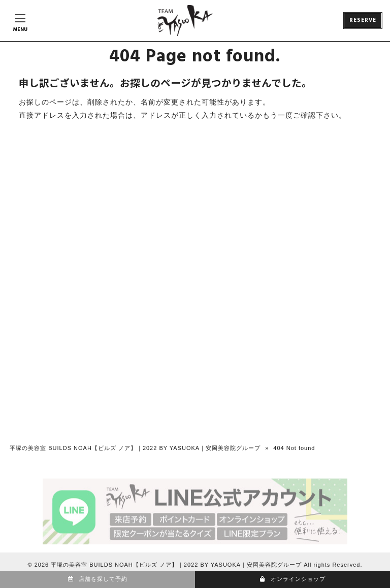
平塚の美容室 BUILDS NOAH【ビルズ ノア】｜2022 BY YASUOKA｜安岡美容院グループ (135, 448)
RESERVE (363, 20)
